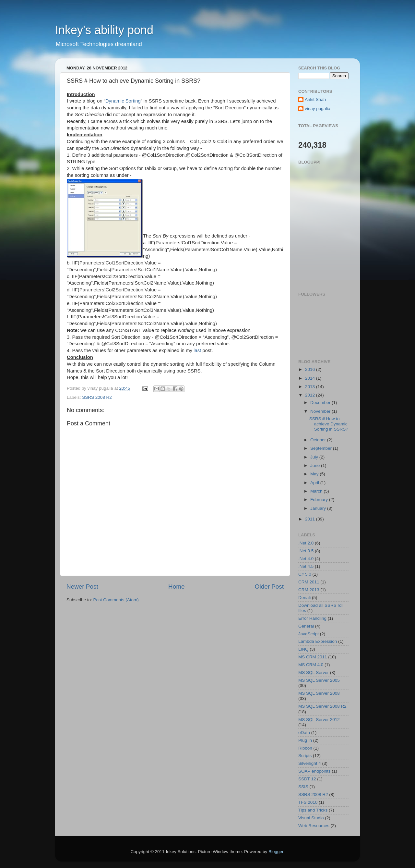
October (319, 440)
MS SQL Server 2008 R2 (322, 706)
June (316, 465)
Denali (304, 598)
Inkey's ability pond (104, 30)
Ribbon (305, 748)
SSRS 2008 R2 (97, 397)
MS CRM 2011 (313, 657)
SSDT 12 (307, 779)
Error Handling (312, 618)
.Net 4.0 (306, 559)
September (322, 448)
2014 (311, 378)
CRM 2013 (309, 590)
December (321, 403)
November (321, 411)
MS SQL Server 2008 (319, 693)
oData (304, 733)
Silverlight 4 (310, 763)
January (319, 508)
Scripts (305, 756)
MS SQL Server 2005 (319, 680)
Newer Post (82, 587)
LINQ (303, 649)
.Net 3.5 (306, 551)
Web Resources (314, 826)
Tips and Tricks (313, 810)
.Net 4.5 (306, 566)
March (317, 491)
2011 (311, 519)
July (315, 457)
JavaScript (308, 634)
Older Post (269, 587)
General (306, 626)
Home (176, 587)
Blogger (276, 852)
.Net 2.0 (306, 543)
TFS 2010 (308, 802)
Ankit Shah (315, 99)
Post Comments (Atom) (116, 600)
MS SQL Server (314, 672)
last (197, 350)
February (320, 500)
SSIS (303, 787)
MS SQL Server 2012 (319, 720)
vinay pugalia (318, 109)
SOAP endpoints (314, 771)
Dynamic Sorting (123, 101)
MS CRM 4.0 (311, 665)
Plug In (305, 740)
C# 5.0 (305, 574)
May (315, 474)
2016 (311, 369)
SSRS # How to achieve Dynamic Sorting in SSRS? (329, 424)
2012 (311, 395)
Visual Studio (311, 818)
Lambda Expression (318, 641)
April (315, 483)
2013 (311, 387)
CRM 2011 (309, 582)
